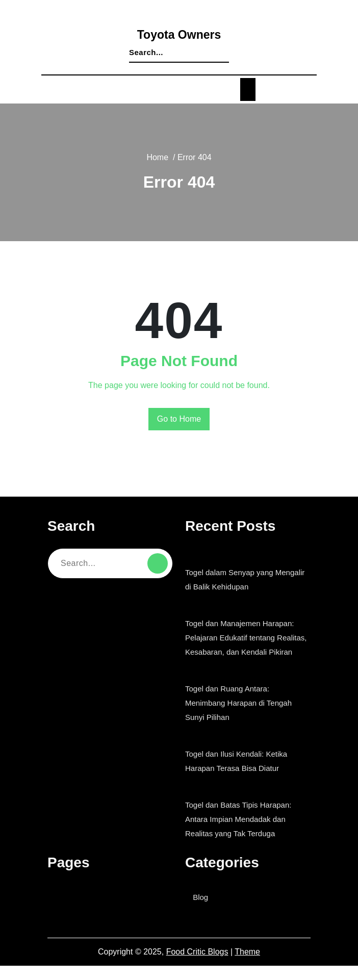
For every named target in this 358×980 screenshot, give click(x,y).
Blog (203, 911)
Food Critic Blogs (198, 966)
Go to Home (179, 419)
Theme (247, 966)
